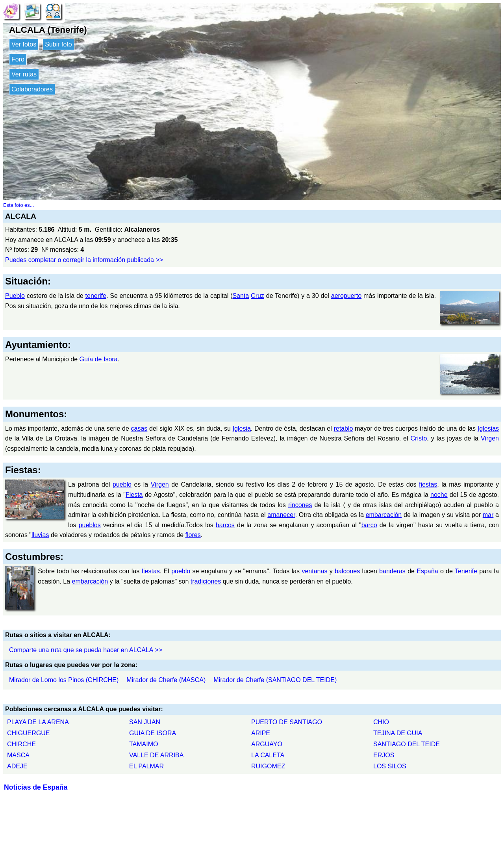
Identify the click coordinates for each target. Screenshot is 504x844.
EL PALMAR (146, 766)
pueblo (122, 484)
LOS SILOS (390, 766)
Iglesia (242, 429)
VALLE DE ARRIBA (156, 755)
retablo (343, 429)
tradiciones (206, 581)
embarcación (384, 515)
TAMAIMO (144, 744)
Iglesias (488, 429)
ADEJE (17, 766)
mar (488, 515)
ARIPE (261, 733)
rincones (300, 505)
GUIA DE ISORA (153, 733)
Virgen (490, 438)
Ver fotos (24, 44)
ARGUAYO (267, 744)
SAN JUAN (145, 722)
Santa (241, 296)
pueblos (90, 525)
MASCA (18, 755)
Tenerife (466, 571)
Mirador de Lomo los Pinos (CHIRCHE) (64, 680)
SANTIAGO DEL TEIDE (407, 744)
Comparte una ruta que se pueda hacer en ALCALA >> (86, 650)
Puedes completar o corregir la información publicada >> (84, 260)
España (427, 571)
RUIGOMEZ (268, 766)
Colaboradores (32, 89)
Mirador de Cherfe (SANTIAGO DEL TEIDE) (275, 680)
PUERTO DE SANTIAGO (287, 722)
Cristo (419, 438)
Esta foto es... (19, 205)
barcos (225, 525)
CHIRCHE (21, 744)
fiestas (428, 484)
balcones (347, 571)
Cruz (258, 296)
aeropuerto (346, 296)
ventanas (314, 571)
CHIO (381, 722)
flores (193, 535)
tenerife (96, 296)
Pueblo (15, 296)
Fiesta (134, 495)
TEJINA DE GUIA (398, 733)
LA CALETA (268, 755)
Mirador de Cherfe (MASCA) (166, 680)
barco (369, 525)
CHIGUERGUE (28, 733)
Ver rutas (24, 74)
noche (439, 495)
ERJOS (384, 755)
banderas (392, 571)
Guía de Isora (99, 359)
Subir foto (58, 44)
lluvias (40, 535)
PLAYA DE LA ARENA (38, 722)
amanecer (281, 515)
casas (139, 429)
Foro (18, 59)
